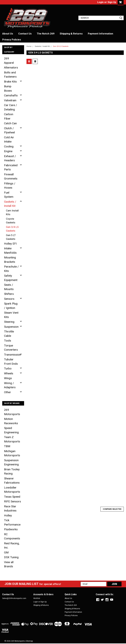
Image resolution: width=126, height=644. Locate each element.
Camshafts (11, 95)
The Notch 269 (46, 34)
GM (6, 552)
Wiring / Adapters (10, 385)
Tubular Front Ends (11, 362)
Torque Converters (11, 348)
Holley (8, 515)
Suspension (11, 327)
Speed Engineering (11, 430)
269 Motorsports (12, 412)
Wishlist (37, 598)
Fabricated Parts (11, 167)
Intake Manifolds (10, 251)
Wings (8, 378)
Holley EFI (10, 244)
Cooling (9, 146)
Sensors (9, 299)
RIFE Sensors (12, 501)
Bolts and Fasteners (10, 75)
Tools (8, 341)
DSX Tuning (11, 557)
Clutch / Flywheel (9, 130)
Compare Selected (112, 509)
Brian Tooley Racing (12, 472)
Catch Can (10, 123)
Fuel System (9, 195)
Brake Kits (10, 82)
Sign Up (112, 2)
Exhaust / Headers (10, 158)
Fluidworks (11, 529)
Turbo (8, 368)
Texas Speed (12, 497)
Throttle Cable (9, 334)
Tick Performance (12, 522)
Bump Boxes (8, 88)
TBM (7, 446)
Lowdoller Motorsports (12, 490)
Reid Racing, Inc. (12, 546)
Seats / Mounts (9, 287)
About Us (8, 34)
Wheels (9, 373)
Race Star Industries (10, 509)
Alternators (11, 68)
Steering (9, 322)
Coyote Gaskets (11, 221)
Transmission (12, 355)
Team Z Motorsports (12, 439)
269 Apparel (9, 61)
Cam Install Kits (12, 212)
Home (29, 46)
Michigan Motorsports (12, 453)
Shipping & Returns (71, 34)
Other (7, 392)
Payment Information (100, 34)
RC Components (12, 536)
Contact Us (25, 34)
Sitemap (29, 641)
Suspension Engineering (11, 462)
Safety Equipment (11, 278)
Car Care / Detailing (10, 107)
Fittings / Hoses (10, 186)
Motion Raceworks (11, 421)
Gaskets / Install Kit (10, 204)
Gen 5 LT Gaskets (11, 237)
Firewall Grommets (11, 177)
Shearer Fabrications (12, 481)
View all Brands (9, 564)
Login (100, 2)
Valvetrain (10, 100)
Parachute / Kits (11, 269)
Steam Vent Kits (11, 315)
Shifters (9, 294)
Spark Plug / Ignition (11, 306)
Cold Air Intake (9, 140)
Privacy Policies (12, 40)
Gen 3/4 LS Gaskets (12, 229)
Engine (8, 151)
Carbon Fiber (9, 116)
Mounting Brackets (10, 260)
